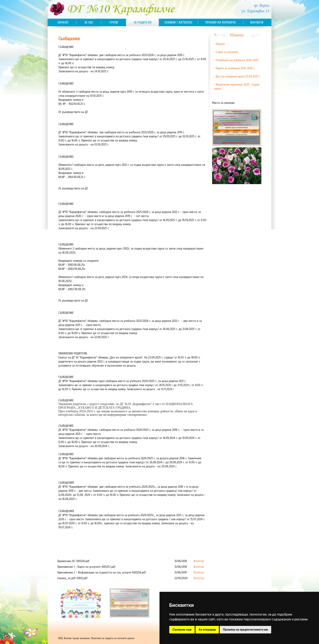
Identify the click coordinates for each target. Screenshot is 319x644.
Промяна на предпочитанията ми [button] (245, 630)
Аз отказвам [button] (207, 630)
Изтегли (199, 561)
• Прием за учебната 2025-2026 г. (235, 68)
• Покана (219, 44)
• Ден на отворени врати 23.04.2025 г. (237, 76)
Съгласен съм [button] (182, 630)
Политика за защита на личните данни (113, 638)
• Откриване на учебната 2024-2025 (236, 60)
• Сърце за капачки (226, 52)
